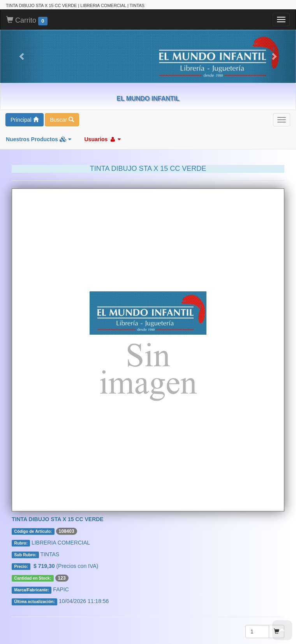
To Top (282, 630)
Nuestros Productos (39, 129)
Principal (25, 110)
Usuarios (102, 129)
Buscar (62, 110)
